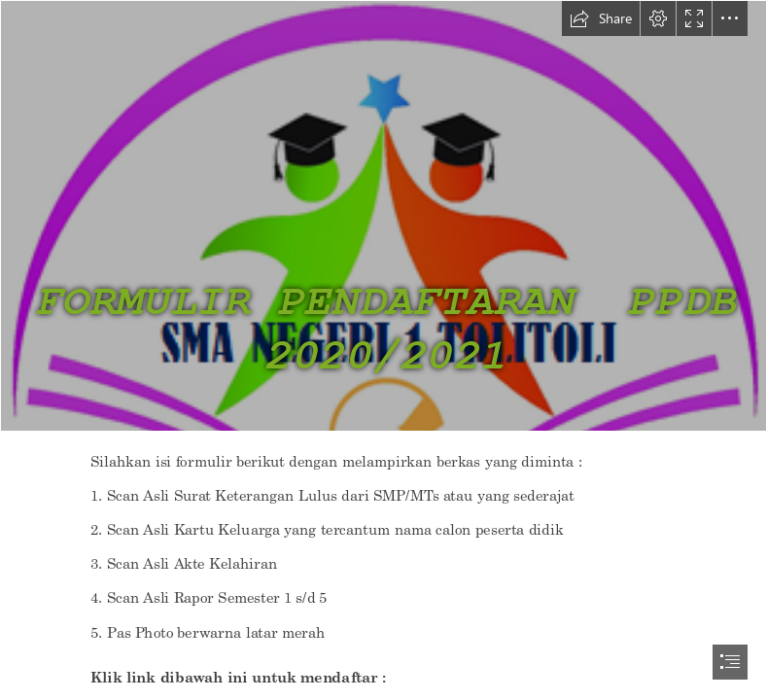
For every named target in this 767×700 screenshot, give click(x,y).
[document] (383, 350)
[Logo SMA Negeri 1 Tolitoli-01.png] (383, 216)
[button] (601, 18)
